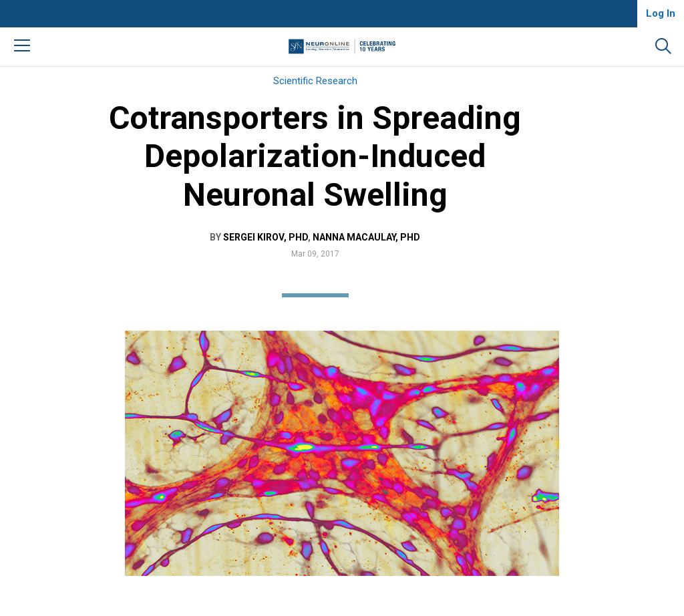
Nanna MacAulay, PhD (366, 237)
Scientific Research (315, 81)
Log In (661, 13)
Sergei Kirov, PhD (266, 237)
